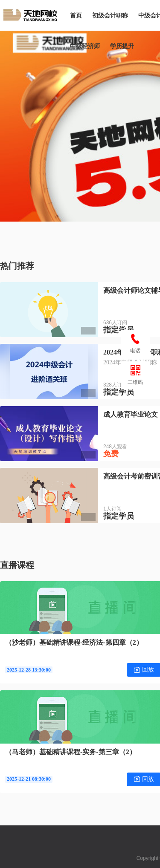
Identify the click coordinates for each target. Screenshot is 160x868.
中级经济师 (85, 46)
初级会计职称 (110, 15)
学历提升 (122, 46)
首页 (76, 15)
